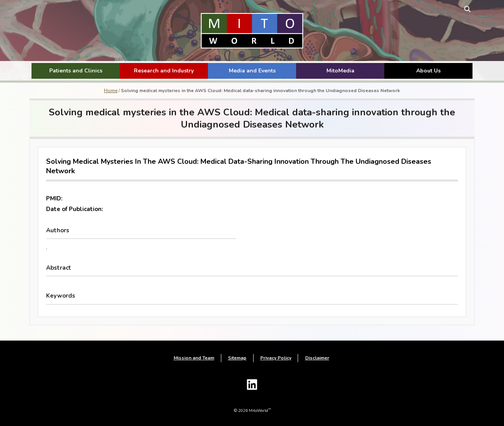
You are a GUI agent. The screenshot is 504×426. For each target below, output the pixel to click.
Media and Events (252, 71)
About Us (428, 71)
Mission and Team (194, 358)
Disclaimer (317, 358)
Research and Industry (164, 71)
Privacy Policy (276, 358)
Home (111, 91)
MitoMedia (340, 71)
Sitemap (237, 358)
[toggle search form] (465, 9)
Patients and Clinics (76, 71)
